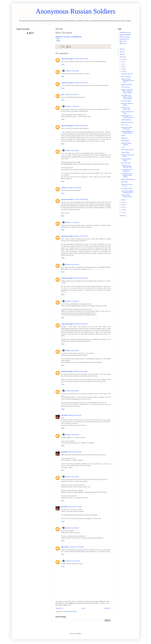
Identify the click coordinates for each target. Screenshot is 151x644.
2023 (122, 52)
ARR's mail (123, 41)
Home (83, 608)
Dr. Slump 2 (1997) (127, 188)
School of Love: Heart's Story (126, 108)
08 (122, 69)
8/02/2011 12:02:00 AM (81, 278)
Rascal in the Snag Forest (127, 185)
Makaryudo (124, 138)
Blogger (79, 634)
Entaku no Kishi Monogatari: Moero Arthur (127, 80)
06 (122, 200)
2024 (122, 49)
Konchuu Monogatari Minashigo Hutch (127, 192)
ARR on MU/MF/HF (125, 35)
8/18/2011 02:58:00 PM (74, 415)
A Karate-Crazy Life (127, 74)
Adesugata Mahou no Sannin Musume (127, 132)
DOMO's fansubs (125, 37)
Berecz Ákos (65, 547)
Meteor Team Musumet (128, 179)
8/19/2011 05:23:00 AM (74, 452)
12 (122, 62)
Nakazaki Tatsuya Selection (126, 144)
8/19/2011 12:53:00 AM (72, 435)
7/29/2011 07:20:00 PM (72, 107)
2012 (122, 57)
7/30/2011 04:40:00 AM (74, 188)
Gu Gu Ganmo (125, 87)
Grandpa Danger (126, 120)
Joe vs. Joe (124, 125)
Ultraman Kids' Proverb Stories (127, 196)
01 (122, 212)
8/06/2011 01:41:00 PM (81, 324)
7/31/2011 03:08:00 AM (81, 199)
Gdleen (123, 136)
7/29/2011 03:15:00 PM (71, 94)
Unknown (64, 188)
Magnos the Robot (126, 85)
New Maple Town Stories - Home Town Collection (127, 97)
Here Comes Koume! (127, 150)
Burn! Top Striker (126, 101)
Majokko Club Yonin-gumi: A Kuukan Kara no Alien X (127, 91)
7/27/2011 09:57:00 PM (81, 59)
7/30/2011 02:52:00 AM (72, 151)
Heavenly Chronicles (127, 122)
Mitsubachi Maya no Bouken (127, 104)
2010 (122, 216)
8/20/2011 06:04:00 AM (72, 477)
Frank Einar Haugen (67, 59)
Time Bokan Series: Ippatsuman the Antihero (127, 175)
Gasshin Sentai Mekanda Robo (126, 166)
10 (122, 64)
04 (122, 205)
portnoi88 (64, 415)
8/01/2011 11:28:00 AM (72, 222)
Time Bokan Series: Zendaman (127, 170)
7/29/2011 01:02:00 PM (81, 83)
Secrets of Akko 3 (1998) (126, 160)
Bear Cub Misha (126, 76)
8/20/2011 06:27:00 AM (74, 507)
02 (122, 210)
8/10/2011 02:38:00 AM (72, 391)
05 (122, 202)
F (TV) (123, 147)
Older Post (107, 608)
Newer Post (59, 608)
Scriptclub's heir (124, 39)
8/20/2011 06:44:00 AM (72, 528)
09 (122, 67)
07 (122, 72)
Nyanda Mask (125, 141)
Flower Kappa (125, 152)
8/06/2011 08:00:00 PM (72, 351)
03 (122, 207)
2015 (122, 54)
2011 (122, 59)
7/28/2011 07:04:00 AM (72, 71)
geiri (62, 94)
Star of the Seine (126, 163)
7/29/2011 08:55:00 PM (81, 126)
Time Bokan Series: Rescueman (127, 128)
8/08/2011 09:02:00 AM (81, 371)
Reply (63, 64)
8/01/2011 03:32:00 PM (72, 265)
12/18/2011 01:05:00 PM (72, 561)
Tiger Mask (124, 182)
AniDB (58, 41)
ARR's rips (123, 44)
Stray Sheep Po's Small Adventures (127, 116)
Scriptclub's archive (125, 32)
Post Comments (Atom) (70, 611)
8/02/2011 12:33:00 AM (72, 301)
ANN (58, 39)
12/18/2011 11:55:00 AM (77, 547)
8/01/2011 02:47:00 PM (81, 236)
